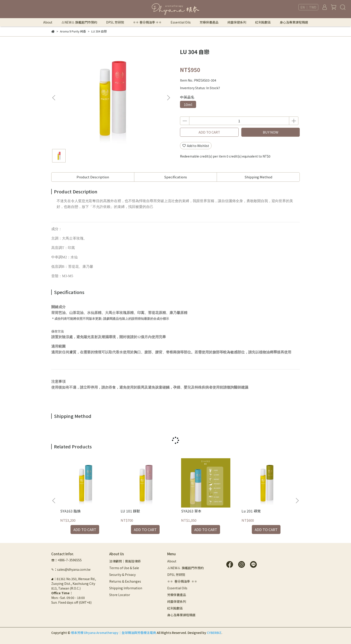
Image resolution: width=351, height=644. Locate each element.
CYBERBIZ (214, 633)
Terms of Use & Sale (124, 568)
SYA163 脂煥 (70, 511)
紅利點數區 (263, 22)
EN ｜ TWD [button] (308, 7)
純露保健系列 (237, 22)
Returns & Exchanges (125, 581)
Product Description (93, 177)
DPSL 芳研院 (115, 22)
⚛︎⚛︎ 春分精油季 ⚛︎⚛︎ (147, 22)
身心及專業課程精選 (294, 22)
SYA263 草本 (191, 511)
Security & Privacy (122, 575)
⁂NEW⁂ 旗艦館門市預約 (79, 22)
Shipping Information (126, 588)
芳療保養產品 (209, 22)
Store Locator (120, 595)
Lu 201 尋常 (251, 511)
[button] (168, 98)
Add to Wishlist (196, 146)
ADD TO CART (209, 132)
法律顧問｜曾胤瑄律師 (125, 561)
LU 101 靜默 (130, 511)
